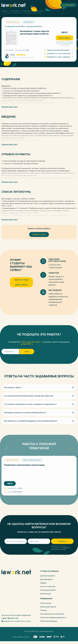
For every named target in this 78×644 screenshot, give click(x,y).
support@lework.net (10, 618)
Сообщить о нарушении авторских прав (22, 58)
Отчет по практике (48, 586)
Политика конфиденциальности (53, 617)
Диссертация (45, 594)
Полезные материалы (49, 621)
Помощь (44, 610)
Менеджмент (40, 11)
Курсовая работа (47, 579)
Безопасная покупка (48, 607)
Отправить (62, 541)
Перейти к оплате (39, 234)
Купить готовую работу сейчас (21, 282)
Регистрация (53, 5)
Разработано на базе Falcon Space (16, 621)
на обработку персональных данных (61, 548)
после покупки (31, 140)
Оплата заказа (46, 603)
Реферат (43, 583)
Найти (27, 352)
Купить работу (64, 38)
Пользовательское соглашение (52, 614)
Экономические (28, 11)
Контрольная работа (48, 590)
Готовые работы (15, 11)
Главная (4, 11)
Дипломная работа (48, 576)
